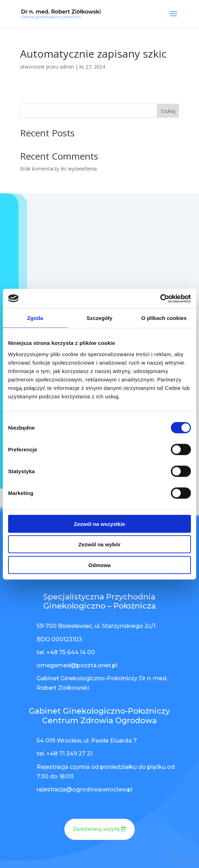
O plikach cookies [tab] (164, 318)
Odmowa (99, 565)
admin (67, 67)
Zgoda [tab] (35, 318)
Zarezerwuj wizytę (96, 829)
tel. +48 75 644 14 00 (66, 652)
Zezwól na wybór (99, 544)
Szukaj (168, 111)
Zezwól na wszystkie (99, 524)
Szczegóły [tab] (99, 318)
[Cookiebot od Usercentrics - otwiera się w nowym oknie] (160, 298)
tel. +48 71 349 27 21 (65, 754)
